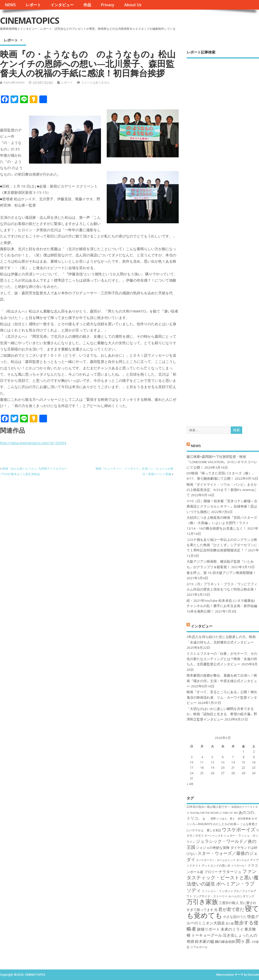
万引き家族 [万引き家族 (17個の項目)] (202, 902)
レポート (33, 5)
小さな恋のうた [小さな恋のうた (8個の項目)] (235, 917)
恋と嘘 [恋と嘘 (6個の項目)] (230, 923)
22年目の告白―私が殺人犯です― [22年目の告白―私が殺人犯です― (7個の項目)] (209, 807)
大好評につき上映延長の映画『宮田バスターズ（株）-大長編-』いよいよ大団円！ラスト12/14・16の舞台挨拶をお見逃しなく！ (222, 523)
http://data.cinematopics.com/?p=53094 (33, 443)
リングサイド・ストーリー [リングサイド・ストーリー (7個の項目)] (210, 896)
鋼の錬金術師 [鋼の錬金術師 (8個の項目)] (225, 942)
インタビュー (62, 5)
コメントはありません (95, 82)
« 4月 (190, 784)
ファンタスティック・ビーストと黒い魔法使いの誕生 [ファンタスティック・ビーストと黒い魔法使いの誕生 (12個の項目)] (223, 877)
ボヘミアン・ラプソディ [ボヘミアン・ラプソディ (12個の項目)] (221, 887)
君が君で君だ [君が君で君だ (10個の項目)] (231, 909)
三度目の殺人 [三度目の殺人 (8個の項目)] (229, 903)
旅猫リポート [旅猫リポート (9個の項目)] (208, 929)
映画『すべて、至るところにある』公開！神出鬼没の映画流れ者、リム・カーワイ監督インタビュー (222, 697)
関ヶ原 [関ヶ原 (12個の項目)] (243, 941)
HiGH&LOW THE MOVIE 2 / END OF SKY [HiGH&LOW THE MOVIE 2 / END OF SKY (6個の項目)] (214, 813)
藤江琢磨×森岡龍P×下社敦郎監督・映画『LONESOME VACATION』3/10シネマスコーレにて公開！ (222, 462)
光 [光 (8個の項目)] (216, 910)
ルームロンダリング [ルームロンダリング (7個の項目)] (241, 896)
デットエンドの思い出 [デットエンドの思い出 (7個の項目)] (216, 865)
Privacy (108, 5)
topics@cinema (14, 82)
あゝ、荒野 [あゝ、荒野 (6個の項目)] (209, 819)
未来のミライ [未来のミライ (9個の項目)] (232, 929)
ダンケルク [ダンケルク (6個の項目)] (243, 860)
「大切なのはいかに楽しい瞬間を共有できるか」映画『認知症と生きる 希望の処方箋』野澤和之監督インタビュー (222, 714)
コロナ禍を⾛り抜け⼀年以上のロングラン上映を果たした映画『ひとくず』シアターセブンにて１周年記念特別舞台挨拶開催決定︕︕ (222, 545)
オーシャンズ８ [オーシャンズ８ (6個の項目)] (214, 836)
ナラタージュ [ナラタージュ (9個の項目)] (230, 872)
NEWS (10, 5)
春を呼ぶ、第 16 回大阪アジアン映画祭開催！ (221, 573)
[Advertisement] (223, 238)
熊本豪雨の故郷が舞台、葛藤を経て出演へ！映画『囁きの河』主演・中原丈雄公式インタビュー (222, 681)
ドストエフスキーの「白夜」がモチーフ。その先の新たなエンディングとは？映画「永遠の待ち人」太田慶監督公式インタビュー (222, 659)
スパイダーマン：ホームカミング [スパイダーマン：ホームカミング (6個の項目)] (216, 860)
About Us (133, 5)
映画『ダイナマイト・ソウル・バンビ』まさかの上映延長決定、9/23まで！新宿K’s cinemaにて (222, 490)
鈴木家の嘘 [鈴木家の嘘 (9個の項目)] (205, 941)
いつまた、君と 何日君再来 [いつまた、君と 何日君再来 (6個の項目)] (234, 819)
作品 (87, 5)
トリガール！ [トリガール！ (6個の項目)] (239, 866)
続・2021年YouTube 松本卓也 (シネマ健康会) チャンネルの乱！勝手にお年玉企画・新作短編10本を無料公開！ (222, 606)
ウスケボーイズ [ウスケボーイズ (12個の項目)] (239, 829)
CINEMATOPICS (29, 21)
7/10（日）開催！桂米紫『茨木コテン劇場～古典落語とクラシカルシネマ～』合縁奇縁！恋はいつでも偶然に (222, 506)
